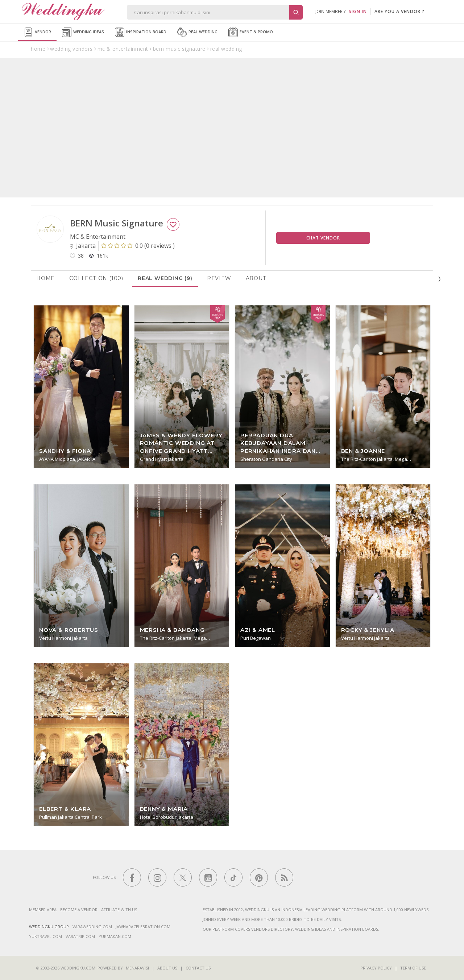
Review (219, 278)
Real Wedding (197, 32)
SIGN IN (358, 11)
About (256, 278)
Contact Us (198, 968)
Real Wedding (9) (165, 278)
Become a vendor (79, 910)
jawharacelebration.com (143, 927)
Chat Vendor (323, 238)
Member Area (43, 910)
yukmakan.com (115, 936)
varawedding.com (92, 927)
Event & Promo (251, 32)
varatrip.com (80, 936)
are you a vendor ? (399, 11)
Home (45, 278)
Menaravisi (137, 968)
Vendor (37, 32)
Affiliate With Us (119, 910)
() (138, 246)
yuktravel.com (45, 936)
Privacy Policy (376, 968)
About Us (167, 968)
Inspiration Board (141, 32)
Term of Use (413, 968)
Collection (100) (96, 278)
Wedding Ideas (83, 32)
